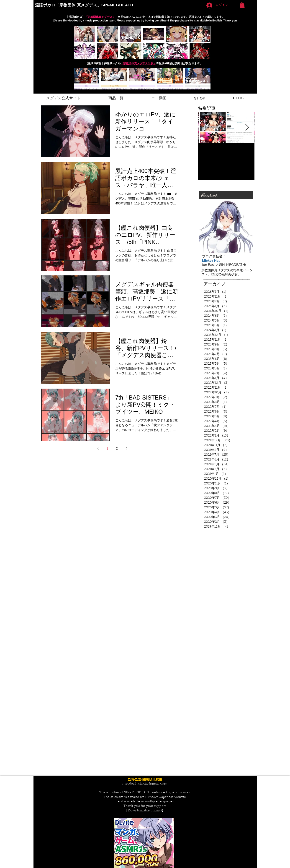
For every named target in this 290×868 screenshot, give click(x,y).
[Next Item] (247, 127)
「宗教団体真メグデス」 (100, 17)
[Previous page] (98, 448)
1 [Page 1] (107, 448)
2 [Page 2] (117, 448)
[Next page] (126, 448)
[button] (242, 5)
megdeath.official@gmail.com (145, 784)
